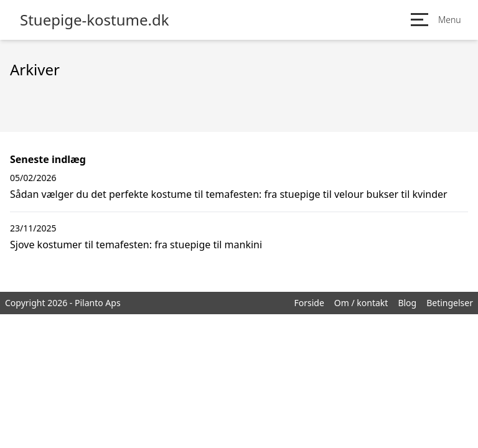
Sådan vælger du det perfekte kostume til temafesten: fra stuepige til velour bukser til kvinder (229, 194)
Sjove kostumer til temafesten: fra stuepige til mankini (136, 245)
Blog (407, 303)
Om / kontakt (361, 303)
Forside (309, 303)
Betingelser (450, 303)
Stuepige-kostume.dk (95, 20)
